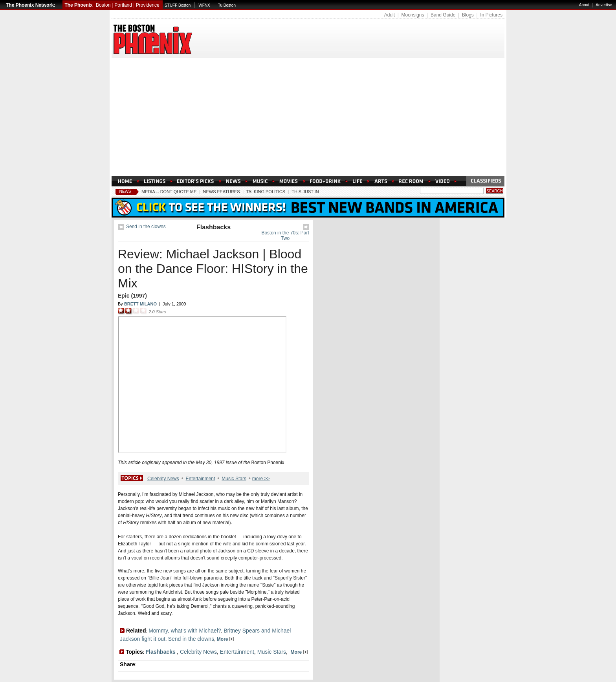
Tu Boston (227, 5)
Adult (390, 15)
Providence (148, 5)
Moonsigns (412, 15)
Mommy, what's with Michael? (185, 631)
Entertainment (201, 479)
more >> (261, 479)
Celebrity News (163, 479)
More (225, 639)
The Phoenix (78, 5)
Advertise (604, 5)
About (584, 5)
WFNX (204, 5)
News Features (222, 192)
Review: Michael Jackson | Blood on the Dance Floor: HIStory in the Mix (213, 269)
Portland (123, 5)
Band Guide (443, 15)
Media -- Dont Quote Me (169, 192)
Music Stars (234, 479)
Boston (103, 5)
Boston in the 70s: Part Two (285, 236)
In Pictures (491, 15)
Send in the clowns (146, 227)
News (125, 191)
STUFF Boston (178, 5)
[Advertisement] (308, 117)
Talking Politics (266, 192)
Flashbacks (214, 227)
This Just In (305, 192)
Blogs (468, 15)
